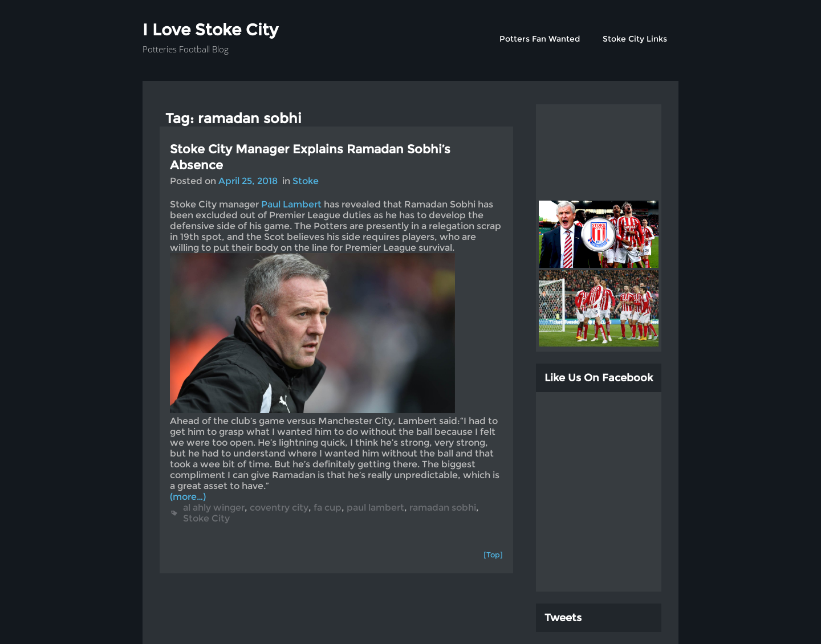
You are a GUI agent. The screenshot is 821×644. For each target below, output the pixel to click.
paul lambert (375, 508)
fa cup (328, 508)
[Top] (493, 555)
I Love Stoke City (210, 30)
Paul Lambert (291, 204)
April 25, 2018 (248, 181)
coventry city (279, 508)
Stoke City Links (635, 39)
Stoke (306, 181)
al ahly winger (214, 508)
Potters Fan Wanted (540, 39)
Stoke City (206, 518)
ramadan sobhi (443, 508)
